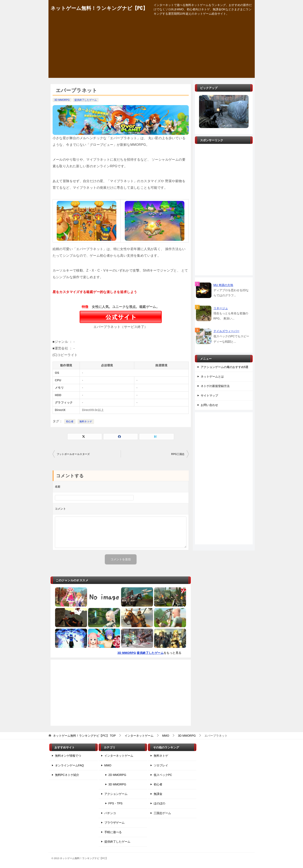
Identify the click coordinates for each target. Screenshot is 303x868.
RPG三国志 (178, 454)
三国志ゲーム (162, 813)
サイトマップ (209, 395)
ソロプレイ (161, 765)
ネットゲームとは (212, 376)
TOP (84, 736)
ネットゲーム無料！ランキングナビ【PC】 (99, 8)
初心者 (70, 422)
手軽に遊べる (113, 832)
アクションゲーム (116, 794)
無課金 (158, 794)
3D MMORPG (62, 100)
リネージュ (221, 308)
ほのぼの (159, 803)
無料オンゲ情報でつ (68, 756)
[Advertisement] (152, 49)
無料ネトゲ (86, 422)
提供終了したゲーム (86, 100)
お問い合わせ (209, 405)
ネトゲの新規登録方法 (215, 386)
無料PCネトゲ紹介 (67, 775)
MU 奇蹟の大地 (223, 285)
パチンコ (110, 813)
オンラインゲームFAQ (70, 765)
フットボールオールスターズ (73, 454)
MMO (108, 765)
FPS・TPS (116, 803)
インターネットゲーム (119, 756)
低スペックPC (163, 775)
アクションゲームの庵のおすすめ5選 (225, 367)
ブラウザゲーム (114, 823)
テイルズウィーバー (226, 331)
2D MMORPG (117, 775)
